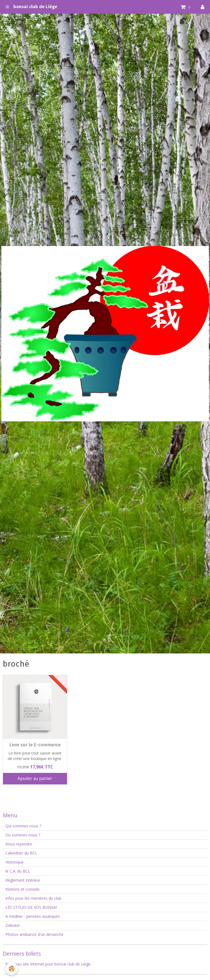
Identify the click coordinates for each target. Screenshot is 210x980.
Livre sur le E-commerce (35, 745)
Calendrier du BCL (21, 853)
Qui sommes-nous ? (23, 826)
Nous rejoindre (19, 844)
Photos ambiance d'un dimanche (34, 934)
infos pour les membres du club (33, 898)
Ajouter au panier (35, 778)
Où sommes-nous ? (23, 835)
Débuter (13, 925)
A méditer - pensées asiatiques (33, 916)
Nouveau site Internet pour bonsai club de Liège (48, 964)
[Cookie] (12, 969)
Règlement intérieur (23, 880)
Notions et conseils (23, 889)
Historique (14, 862)
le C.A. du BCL (18, 871)
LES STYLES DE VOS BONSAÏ (31, 907)
